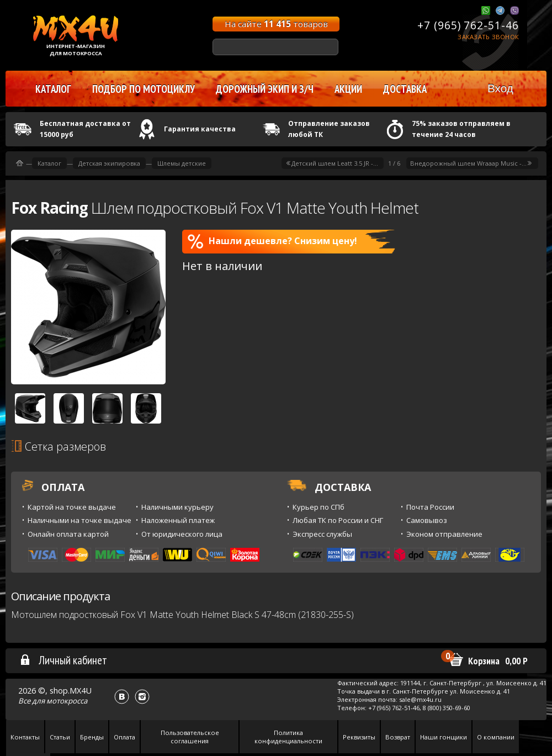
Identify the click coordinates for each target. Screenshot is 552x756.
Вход (500, 88)
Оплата (124, 737)
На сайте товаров (276, 24)
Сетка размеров (59, 446)
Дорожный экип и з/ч (265, 89)
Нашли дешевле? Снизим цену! (272, 241)
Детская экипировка (109, 163)
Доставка (405, 89)
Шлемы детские (182, 163)
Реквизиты (359, 737)
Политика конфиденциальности (288, 737)
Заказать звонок (488, 37)
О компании (496, 737)
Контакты (25, 737)
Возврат (398, 737)
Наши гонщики (444, 737)
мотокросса (67, 701)
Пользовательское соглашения (190, 737)
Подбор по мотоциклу (144, 89)
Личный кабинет (63, 660)
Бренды (92, 737)
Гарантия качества (200, 129)
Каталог (49, 163)
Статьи (60, 737)
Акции (348, 89)
